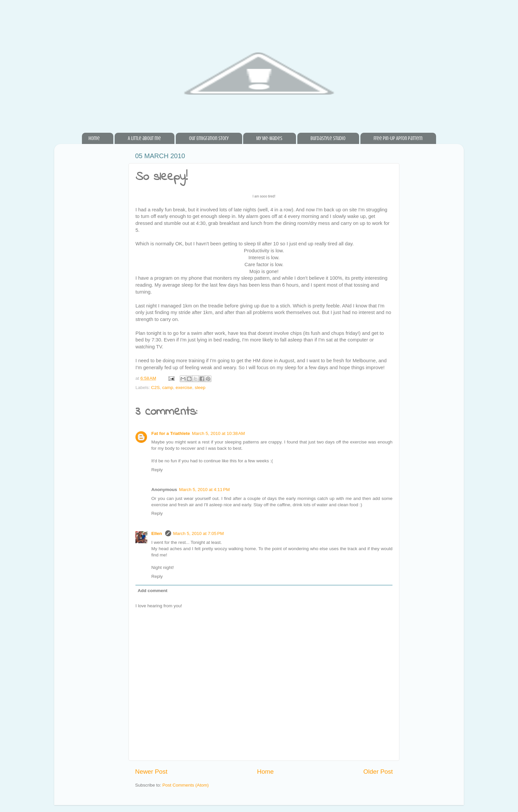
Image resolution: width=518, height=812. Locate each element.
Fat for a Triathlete (171, 433)
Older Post (378, 772)
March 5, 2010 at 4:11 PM (204, 490)
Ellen (157, 533)
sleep (200, 388)
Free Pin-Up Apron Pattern (398, 138)
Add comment (153, 591)
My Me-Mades (269, 138)
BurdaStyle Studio (328, 138)
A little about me (144, 138)
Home (94, 138)
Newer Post (151, 772)
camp (168, 388)
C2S (155, 388)
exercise (184, 388)
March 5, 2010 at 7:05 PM (198, 533)
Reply (157, 470)
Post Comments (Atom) (186, 785)
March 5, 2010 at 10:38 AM (218, 433)
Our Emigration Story (209, 138)
